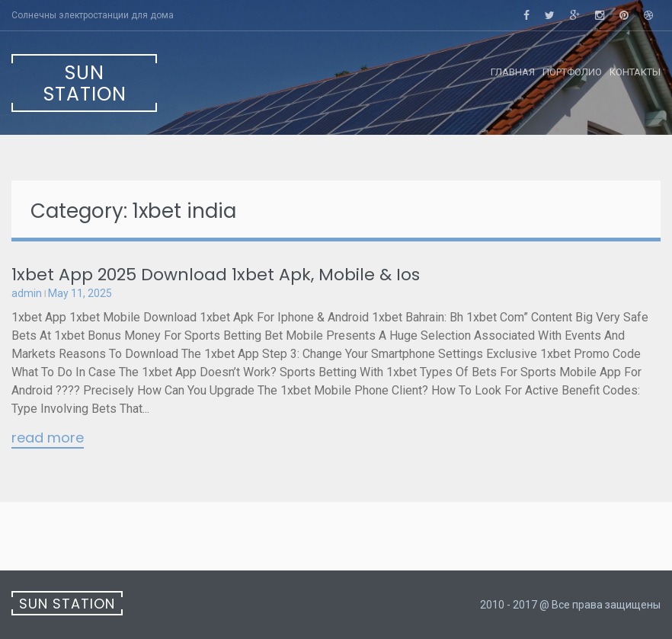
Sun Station (85, 83)
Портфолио (572, 72)
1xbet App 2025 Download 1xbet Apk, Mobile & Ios (216, 275)
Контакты (635, 72)
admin (27, 293)
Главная (513, 72)
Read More (48, 439)
